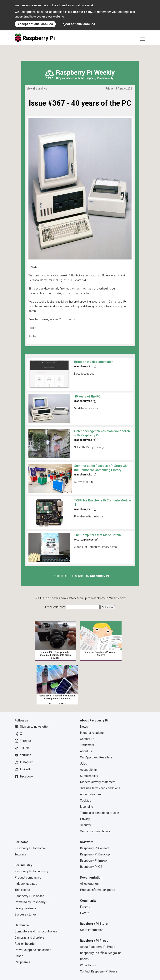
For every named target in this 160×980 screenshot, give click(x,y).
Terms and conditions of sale (100, 813)
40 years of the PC (87, 396)
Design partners (25, 908)
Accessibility (89, 770)
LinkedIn (23, 769)
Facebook (24, 777)
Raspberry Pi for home (30, 848)
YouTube (23, 755)
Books (84, 959)
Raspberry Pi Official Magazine (101, 953)
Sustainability (89, 776)
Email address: (55, 607)
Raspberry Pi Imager (94, 861)
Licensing (87, 807)
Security (85, 825)
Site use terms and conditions (100, 788)
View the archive (37, 89)
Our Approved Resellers (96, 757)
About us (86, 751)
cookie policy (83, 12)
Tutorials (20, 854)
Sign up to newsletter (32, 727)
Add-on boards (25, 944)
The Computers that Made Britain (97, 535)
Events (85, 913)
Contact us (87, 739)
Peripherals (22, 962)
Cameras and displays (30, 938)
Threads (23, 741)
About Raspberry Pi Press (98, 947)
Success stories (26, 914)
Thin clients (22, 890)
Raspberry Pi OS (91, 867)
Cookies (86, 800)
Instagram (24, 762)
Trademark (87, 745)
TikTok (22, 748)
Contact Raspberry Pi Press (99, 971)
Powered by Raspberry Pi (32, 902)
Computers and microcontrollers (36, 931)
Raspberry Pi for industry (31, 871)
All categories (89, 884)
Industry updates (26, 884)
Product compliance (28, 877)
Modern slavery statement (98, 782)
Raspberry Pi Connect (95, 848)
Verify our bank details (95, 831)
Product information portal (97, 890)
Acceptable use (90, 794)
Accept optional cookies (35, 24)
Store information (92, 930)
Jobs (83, 764)
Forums (85, 907)
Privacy (85, 819)
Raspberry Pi (100, 576)
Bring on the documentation (94, 362)
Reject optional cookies (78, 24)
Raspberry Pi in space (29, 896)
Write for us (88, 965)
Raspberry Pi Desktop (95, 854)
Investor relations (92, 733)
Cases (19, 956)
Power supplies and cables (33, 950)
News (84, 727)
